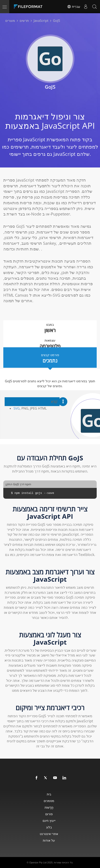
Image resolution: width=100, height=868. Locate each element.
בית (49, 794)
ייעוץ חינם (49, 821)
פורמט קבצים (50, 358)
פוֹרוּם (49, 814)
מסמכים (49, 801)
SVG (17, 408)
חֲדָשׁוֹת (49, 807)
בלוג (49, 827)
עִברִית (74, 7)
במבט (50, 328)
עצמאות (50, 344)
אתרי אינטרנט (49, 834)
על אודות (49, 840)
